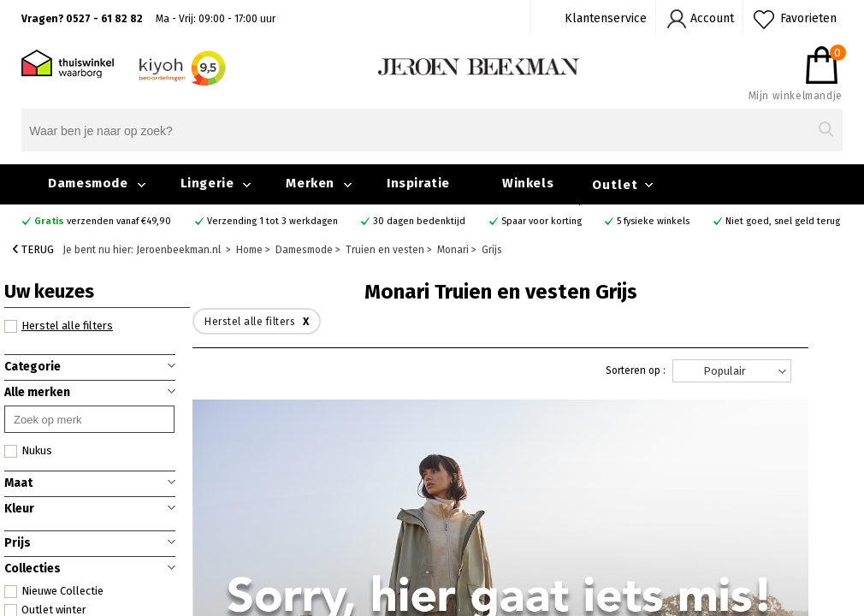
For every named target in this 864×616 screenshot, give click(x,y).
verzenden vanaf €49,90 (103, 221)
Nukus (28, 451)
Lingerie (207, 183)
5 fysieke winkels (653, 221)
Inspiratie (418, 183)
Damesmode (88, 183)
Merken (310, 183)
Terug (33, 249)
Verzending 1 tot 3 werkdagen (272, 221)
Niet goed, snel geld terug (783, 221)
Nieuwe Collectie (54, 591)
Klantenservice (606, 18)
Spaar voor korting (541, 221)
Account (712, 18)
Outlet (615, 185)
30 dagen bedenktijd (419, 221)
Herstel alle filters (59, 326)
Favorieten (808, 18)
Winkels (528, 183)
